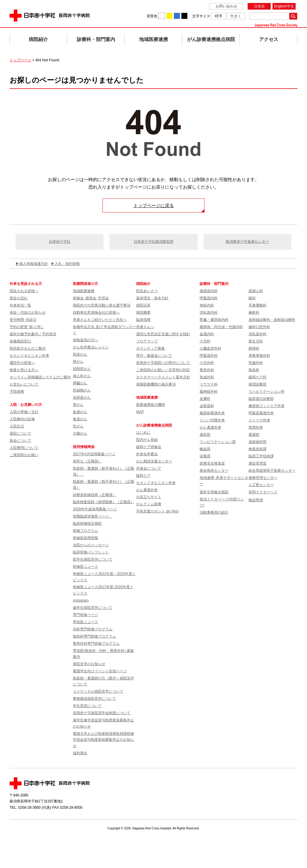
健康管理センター (263, 478)
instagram (81, 600)
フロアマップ (147, 341)
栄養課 (205, 456)
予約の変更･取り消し (27, 327)
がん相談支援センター (154, 461)
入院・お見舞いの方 (26, 405)
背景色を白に (162, 16)
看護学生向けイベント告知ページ (100, 671)
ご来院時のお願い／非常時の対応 (163, 370)
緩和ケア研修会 (149, 447)
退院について (20, 433)
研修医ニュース (85, 567)
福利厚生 (80, 753)
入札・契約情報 (67, 264)
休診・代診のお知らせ (28, 312)
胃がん (78, 405)
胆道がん (80, 354)
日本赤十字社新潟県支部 (153, 242)
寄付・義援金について (154, 356)
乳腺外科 (256, 363)
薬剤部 (205, 435)
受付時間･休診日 (23, 320)
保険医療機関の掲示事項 (156, 384)
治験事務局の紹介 (214, 512)
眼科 (252, 298)
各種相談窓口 (20, 341)
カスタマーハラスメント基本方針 (163, 377)
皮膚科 (205, 399)
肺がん (78, 362)
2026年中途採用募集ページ (95, 509)
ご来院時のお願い (24, 455)
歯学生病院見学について (93, 608)
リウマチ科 (209, 384)
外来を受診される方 (26, 284)
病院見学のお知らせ (89, 664)
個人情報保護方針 (34, 264)
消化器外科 (258, 334)
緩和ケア (143, 476)
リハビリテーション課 (218, 442)
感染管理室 (258, 463)
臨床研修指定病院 (87, 523)
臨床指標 (143, 320)
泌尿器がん (82, 397)
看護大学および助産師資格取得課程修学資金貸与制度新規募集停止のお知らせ (103, 740)
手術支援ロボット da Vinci (157, 511)
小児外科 (207, 363)
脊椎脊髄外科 (259, 356)
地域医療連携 (153, 39)
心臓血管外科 (210, 348)
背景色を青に (177, 16)
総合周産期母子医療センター (272, 471)
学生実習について (87, 706)
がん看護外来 (147, 490)
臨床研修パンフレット (91, 552)
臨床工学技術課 (261, 456)
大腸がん (80, 433)
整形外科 (207, 370)
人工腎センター (261, 485)
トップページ (20, 60)
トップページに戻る (154, 205)
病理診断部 (258, 384)
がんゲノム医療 (149, 504)
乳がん (78, 426)
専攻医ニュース (85, 622)
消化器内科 (209, 312)
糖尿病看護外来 (212, 413)
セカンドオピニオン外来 (29, 356)
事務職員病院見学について (94, 699)
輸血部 (205, 449)
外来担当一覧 (20, 305)
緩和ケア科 (258, 377)
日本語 (259, 6)
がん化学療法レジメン (91, 347)
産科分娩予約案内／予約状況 (33, 334)
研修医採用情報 (85, 538)
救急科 (254, 370)
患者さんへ (145, 327)
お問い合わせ (226, 6)
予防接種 (17, 391)
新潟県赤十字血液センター (247, 242)
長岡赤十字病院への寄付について (163, 363)
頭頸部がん (82, 369)
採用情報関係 (85, 447)
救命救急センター (214, 471)
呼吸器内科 (209, 298)
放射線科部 (258, 442)
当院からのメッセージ (91, 545)
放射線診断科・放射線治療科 (272, 320)
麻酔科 (254, 312)
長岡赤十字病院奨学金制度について (102, 713)
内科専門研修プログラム (93, 629)
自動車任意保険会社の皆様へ (96, 312)
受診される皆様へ (24, 291)
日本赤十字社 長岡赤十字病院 (50, 16)
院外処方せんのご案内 (28, 348)
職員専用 (256, 500)
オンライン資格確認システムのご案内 (40, 377)
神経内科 (207, 305)
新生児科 (256, 341)
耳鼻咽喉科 (258, 305)
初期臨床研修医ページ (93, 516)
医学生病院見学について (93, 559)
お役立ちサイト (149, 497)
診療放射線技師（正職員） (94, 495)
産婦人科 (256, 291)
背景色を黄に (169, 16)
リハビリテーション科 (267, 391)
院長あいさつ (147, 291)
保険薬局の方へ (85, 340)
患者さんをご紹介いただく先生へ (100, 320)
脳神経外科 (209, 391)
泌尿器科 (207, 406)
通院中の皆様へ (22, 363)
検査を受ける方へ (24, 370)
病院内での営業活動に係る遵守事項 (102, 305)
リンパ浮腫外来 (212, 420)
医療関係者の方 (85, 284)
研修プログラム (85, 531)
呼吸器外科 (209, 356)
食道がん (80, 419)
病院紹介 (38, 39)
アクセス (269, 39)
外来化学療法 (147, 454)
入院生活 (17, 426)
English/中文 (284, 6)
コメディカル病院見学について (98, 691)
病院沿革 (143, 305)
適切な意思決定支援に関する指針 (163, 334)
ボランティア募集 (151, 348)
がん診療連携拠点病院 (211, 39)
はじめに (143, 433)
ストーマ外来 (259, 420)
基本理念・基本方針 (152, 298)
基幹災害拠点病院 (214, 492)
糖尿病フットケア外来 (267, 406)
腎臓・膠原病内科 (214, 320)
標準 (219, 16)
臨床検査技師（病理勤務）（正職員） (103, 502)
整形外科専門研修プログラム (96, 644)
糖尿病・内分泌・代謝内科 (221, 327)
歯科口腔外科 (259, 327)
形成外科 (207, 377)
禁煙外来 (256, 427)
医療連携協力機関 (151, 405)
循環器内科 (209, 291)
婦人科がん (82, 376)
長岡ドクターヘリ (263, 492)
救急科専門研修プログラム (94, 636)
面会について (20, 441)
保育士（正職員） (87, 461)
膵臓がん (80, 383)
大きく (236, 16)
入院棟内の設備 (22, 419)
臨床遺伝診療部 (261, 399)
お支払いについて (24, 384)
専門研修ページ (85, 615)
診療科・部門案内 (96, 39)
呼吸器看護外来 (261, 413)
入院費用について (24, 448)
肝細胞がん (82, 390)
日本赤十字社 (60, 242)
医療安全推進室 (212, 463)
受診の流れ (19, 298)
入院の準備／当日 (24, 412)
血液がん (80, 412)
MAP (140, 412)
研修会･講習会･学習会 (91, 298)
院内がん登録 (147, 440)
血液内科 (207, 334)
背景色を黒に (184, 16)
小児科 (205, 341)
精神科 (254, 348)
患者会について (149, 468)
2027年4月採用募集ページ (94, 454)
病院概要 (143, 312)
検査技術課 (258, 449)
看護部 (254, 435)
